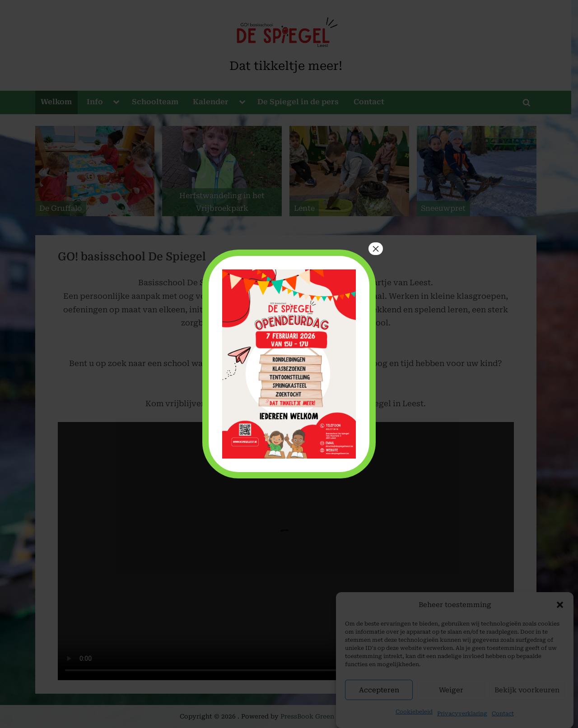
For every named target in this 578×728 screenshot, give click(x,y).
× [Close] (376, 249)
